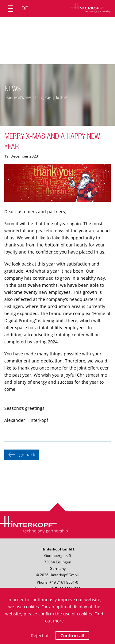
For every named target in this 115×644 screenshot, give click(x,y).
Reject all (40, 636)
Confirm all (72, 636)
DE (25, 8)
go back (27, 455)
